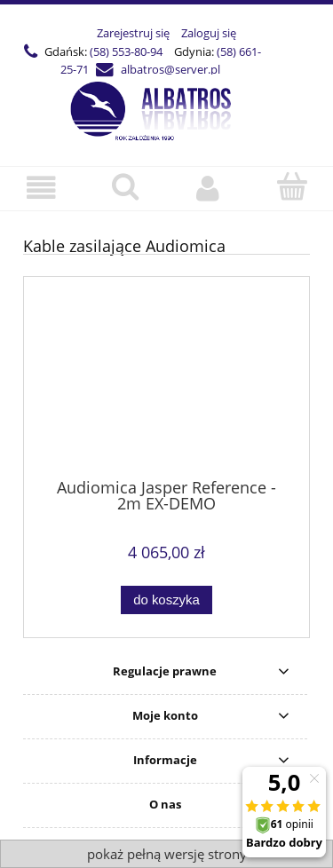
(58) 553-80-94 (126, 51)
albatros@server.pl (170, 69)
